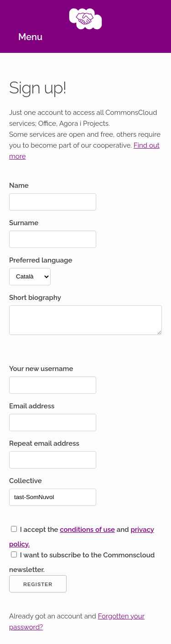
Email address (32, 406)
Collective (26, 481)
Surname (24, 223)
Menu (30, 37)
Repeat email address (44, 443)
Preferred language (41, 260)
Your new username (41, 369)
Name (19, 185)
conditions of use (87, 530)
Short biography (35, 298)
